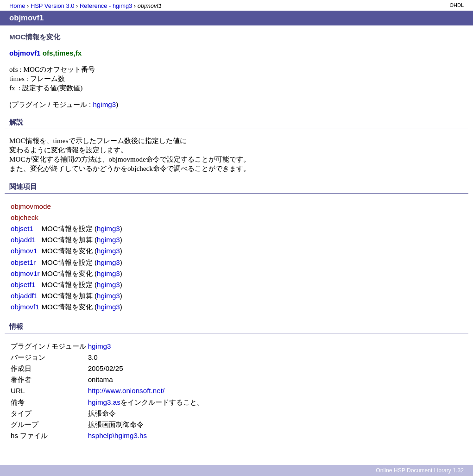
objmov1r (25, 273)
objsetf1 (23, 285)
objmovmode (31, 206)
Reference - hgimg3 (106, 6)
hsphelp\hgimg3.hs (118, 435)
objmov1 (24, 251)
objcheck (25, 217)
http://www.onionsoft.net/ (126, 391)
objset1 (22, 229)
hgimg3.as (104, 402)
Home (17, 6)
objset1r (23, 262)
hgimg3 (104, 104)
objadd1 (23, 240)
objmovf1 (25, 307)
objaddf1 (24, 296)
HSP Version (52, 6)
